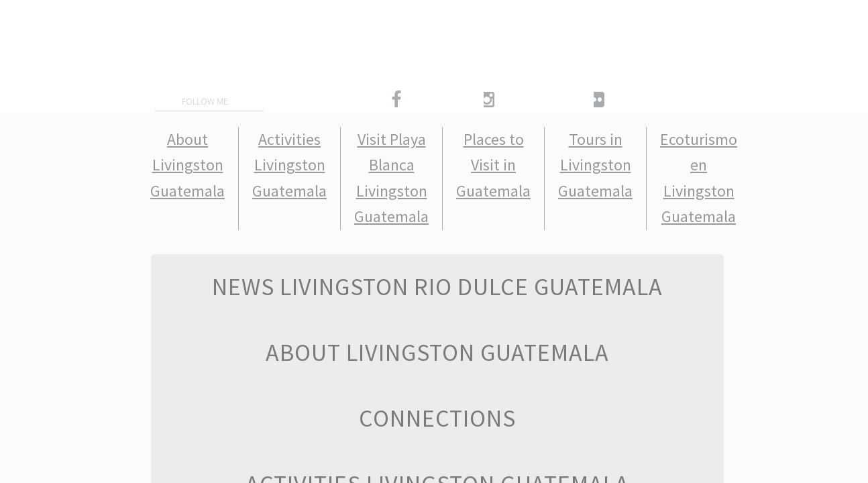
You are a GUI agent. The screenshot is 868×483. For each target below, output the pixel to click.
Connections (437, 418)
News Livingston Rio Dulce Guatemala (437, 287)
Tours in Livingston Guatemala (595, 165)
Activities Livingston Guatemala (289, 165)
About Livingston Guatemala (187, 165)
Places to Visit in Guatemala (493, 165)
